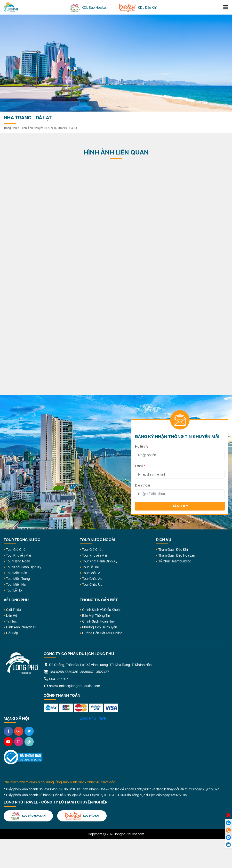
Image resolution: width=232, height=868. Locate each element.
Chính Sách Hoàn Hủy (98, 621)
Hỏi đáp (12, 633)
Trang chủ (10, 128)
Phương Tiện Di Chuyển (100, 627)
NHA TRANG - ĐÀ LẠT (65, 128)
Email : (141, 466)
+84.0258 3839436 (64, 672)
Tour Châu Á (91, 573)
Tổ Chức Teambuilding (175, 561)
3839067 (87, 672)
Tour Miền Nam (17, 584)
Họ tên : (142, 446)
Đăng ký (180, 506)
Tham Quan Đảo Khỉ (173, 550)
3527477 (103, 672)
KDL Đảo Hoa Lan (28, 816)
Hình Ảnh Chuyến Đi (21, 627)
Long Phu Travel (93, 718)
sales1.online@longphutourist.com (72, 686)
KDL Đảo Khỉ (82, 816)
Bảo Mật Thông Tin (96, 616)
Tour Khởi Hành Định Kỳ (24, 567)
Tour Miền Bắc (16, 573)
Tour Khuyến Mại (18, 555)
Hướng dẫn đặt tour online (102, 633)
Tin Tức (11, 621)
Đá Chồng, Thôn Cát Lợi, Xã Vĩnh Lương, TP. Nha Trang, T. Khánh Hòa (98, 665)
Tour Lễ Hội (14, 590)
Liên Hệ (12, 616)
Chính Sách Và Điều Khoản (102, 610)
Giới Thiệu (13, 610)
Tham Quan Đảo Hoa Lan (177, 555)
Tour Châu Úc (92, 584)
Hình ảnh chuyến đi (34, 128)
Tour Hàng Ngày (18, 561)
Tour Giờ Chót (16, 550)
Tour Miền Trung (18, 579)
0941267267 (56, 679)
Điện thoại (142, 485)
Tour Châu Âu (92, 579)
